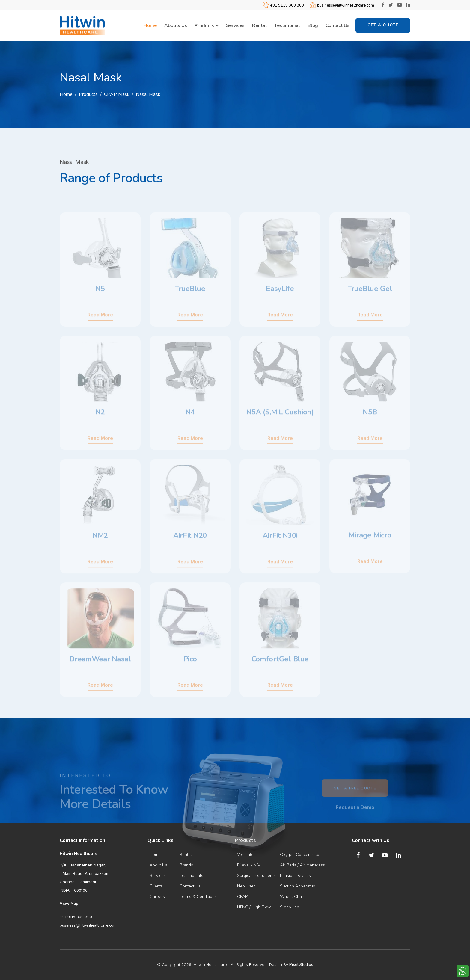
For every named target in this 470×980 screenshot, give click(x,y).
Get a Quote (383, 25)
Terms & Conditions (198, 897)
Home (150, 25)
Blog (313, 25)
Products (207, 26)
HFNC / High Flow (254, 907)
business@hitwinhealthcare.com (346, 5)
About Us (158, 865)
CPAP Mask (117, 94)
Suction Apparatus (297, 886)
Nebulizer (246, 886)
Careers (157, 897)
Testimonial (287, 25)
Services (235, 25)
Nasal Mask (148, 94)
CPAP (242, 897)
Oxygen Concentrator (300, 855)
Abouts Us (176, 25)
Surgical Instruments (256, 876)
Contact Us (338, 25)
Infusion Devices (295, 876)
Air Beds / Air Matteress (302, 865)
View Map (69, 904)
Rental (259, 25)
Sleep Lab (290, 907)
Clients (156, 886)
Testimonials (191, 876)
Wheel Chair (292, 897)
